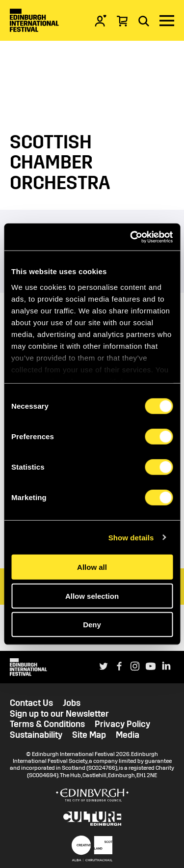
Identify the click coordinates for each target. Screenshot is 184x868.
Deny (92, 625)
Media (128, 735)
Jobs (72, 703)
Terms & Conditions (47, 724)
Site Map (89, 735)
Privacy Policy (122, 724)
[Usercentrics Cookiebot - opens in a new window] (131, 237)
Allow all (92, 567)
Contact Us (31, 703)
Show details (131, 537)
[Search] (144, 21)
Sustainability (36, 735)
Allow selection (92, 596)
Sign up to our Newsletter (59, 714)
